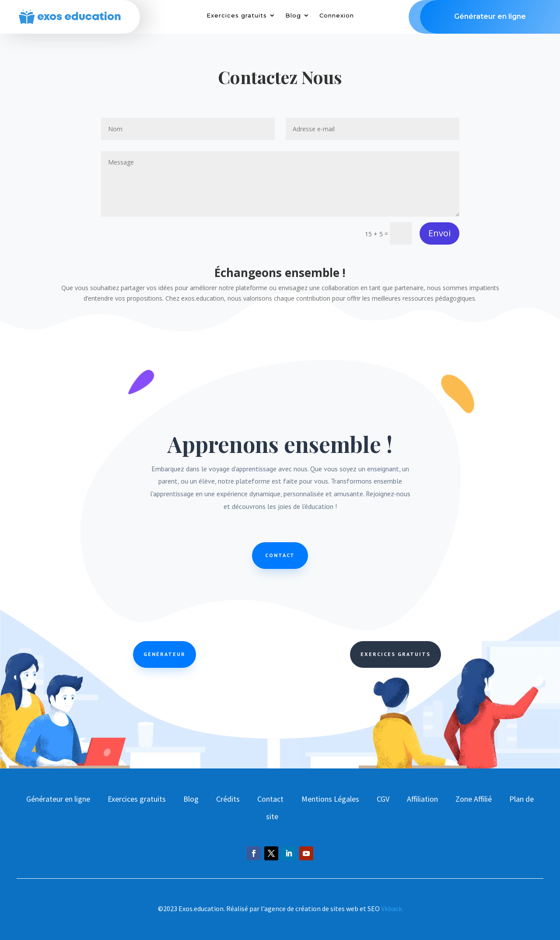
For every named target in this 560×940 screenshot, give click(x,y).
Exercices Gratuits (395, 654)
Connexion (337, 16)
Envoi (439, 233)
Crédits (228, 799)
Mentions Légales (330, 799)
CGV (383, 799)
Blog (293, 16)
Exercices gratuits (237, 16)
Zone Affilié (474, 799)
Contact (280, 555)
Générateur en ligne (58, 799)
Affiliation (422, 799)
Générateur (164, 654)
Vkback (392, 908)
